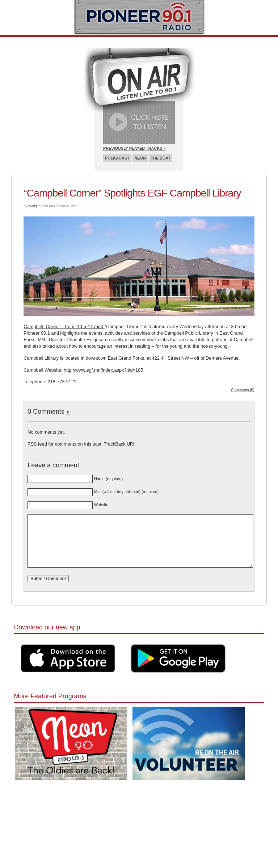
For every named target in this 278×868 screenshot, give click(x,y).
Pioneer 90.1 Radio (139, 17)
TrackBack (119, 444)
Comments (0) (243, 390)
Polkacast (117, 158)
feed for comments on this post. (65, 444)
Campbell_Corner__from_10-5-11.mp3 (64, 326)
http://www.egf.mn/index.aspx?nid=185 (103, 370)
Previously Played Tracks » (134, 148)
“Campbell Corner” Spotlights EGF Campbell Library (132, 193)
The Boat (161, 158)
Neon (140, 158)
